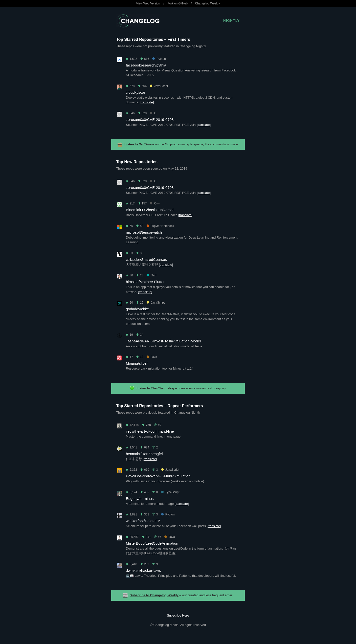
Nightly (232, 21)
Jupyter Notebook (160, 226)
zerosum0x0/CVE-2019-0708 (150, 120)
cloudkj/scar (136, 92)
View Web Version (148, 3)
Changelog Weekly (208, 3)
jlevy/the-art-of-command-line (150, 431)
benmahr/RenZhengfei (144, 454)
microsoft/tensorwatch (144, 232)
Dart (152, 275)
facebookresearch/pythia (146, 65)
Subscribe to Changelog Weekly (154, 595)
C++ (155, 203)
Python (159, 59)
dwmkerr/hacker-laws (143, 570)
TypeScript (170, 492)
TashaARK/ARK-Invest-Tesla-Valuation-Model (163, 341)
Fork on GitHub (178, 3)
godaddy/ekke (137, 309)
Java (152, 357)
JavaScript (159, 86)
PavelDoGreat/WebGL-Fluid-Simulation (158, 476)
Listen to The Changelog (156, 388)
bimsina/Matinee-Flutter (145, 282)
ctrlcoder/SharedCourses (146, 259)
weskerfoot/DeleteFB (143, 521)
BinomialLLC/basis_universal (150, 210)
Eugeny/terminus (140, 499)
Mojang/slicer (137, 363)
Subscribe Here (178, 615)
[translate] (147, 102)
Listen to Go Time (138, 144)
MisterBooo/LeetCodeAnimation (152, 543)
